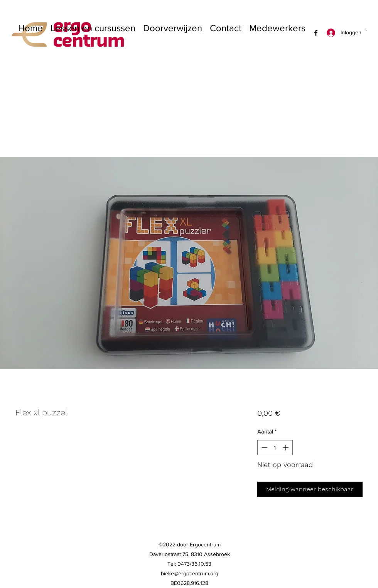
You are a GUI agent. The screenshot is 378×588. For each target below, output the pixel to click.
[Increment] (286, 448)
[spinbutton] (275, 448)
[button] (366, 30)
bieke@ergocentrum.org (190, 573)
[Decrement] (264, 448)
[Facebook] (316, 33)
